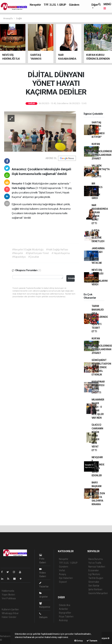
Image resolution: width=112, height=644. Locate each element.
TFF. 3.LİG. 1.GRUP (55, 5)
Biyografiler (65, 613)
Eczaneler (94, 570)
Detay (79, 641)
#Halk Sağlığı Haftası (57, 250)
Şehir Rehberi (95, 589)
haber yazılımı (10, 640)
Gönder (71, 278)
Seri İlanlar (94, 586)
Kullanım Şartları (10, 609)
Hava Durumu (96, 559)
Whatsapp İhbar (10, 613)
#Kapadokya (19, 257)
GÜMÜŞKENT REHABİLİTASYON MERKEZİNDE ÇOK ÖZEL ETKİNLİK (101, 367)
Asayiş (62, 574)
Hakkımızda (8, 591)
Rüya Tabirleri (66, 617)
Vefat (62, 570)
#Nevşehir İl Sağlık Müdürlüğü (28, 250)
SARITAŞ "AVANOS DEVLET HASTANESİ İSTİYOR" (98, 130)
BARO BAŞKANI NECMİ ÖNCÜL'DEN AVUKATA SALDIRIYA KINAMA (98, 493)
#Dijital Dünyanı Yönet (37, 253)
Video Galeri (43, 573)
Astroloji (63, 620)
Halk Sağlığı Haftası (24, 188)
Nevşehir (35, 5)
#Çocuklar (34, 257)
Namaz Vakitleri (97, 567)
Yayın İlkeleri (8, 595)
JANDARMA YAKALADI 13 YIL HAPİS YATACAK (98, 256)
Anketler (63, 609)
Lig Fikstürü (94, 574)
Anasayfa (8, 18)
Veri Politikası (9, 598)
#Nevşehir (18, 253)
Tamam (92, 641)
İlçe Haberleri (66, 578)
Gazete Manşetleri (98, 593)
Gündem (74, 5)
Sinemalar (94, 582)
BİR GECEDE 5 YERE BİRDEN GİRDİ (97, 191)
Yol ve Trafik (95, 563)
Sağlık (19, 18)
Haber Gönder (9, 617)
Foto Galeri (43, 559)
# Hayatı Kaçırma (61, 253)
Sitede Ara (65, 605)
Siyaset (63, 582)
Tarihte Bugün (96, 578)
